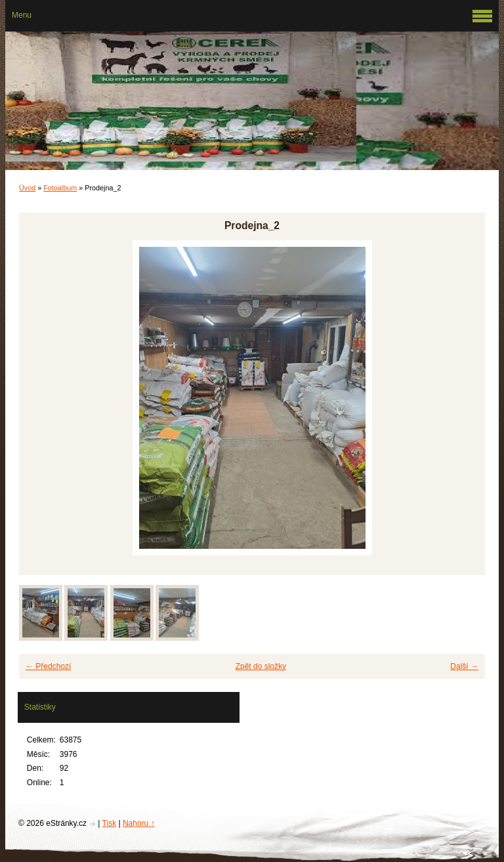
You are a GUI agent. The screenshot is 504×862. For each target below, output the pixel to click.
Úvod (27, 188)
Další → (464, 666)
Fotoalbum (60, 188)
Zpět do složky (261, 666)
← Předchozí (48, 666)
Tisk (110, 823)
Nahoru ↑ (139, 823)
